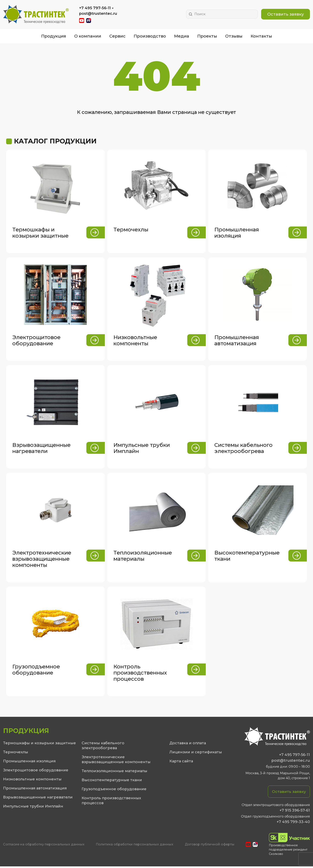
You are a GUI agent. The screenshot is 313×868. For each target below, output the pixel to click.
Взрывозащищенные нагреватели (38, 799)
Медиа (182, 36)
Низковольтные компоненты (32, 781)
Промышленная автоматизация (35, 790)
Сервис (117, 36)
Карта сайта (181, 763)
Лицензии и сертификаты (196, 754)
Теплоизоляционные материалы (114, 772)
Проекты (207, 36)
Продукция (54, 36)
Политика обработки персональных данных (135, 846)
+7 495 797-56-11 (95, 8)
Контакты (261, 36)
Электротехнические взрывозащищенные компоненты (116, 761)
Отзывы (234, 36)
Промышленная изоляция (29, 763)
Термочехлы (16, 754)
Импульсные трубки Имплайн (33, 808)
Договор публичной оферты (210, 846)
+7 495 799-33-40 (293, 823)
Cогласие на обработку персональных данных (44, 846)
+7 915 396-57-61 (295, 812)
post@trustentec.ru (98, 14)
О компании (88, 36)
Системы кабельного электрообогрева (103, 747)
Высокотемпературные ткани (112, 781)
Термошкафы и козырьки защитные (39, 744)
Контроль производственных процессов (111, 802)
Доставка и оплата (188, 744)
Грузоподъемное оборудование (114, 790)
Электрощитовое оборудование (36, 772)
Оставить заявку (286, 14)
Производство (150, 36)
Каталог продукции (55, 141)
